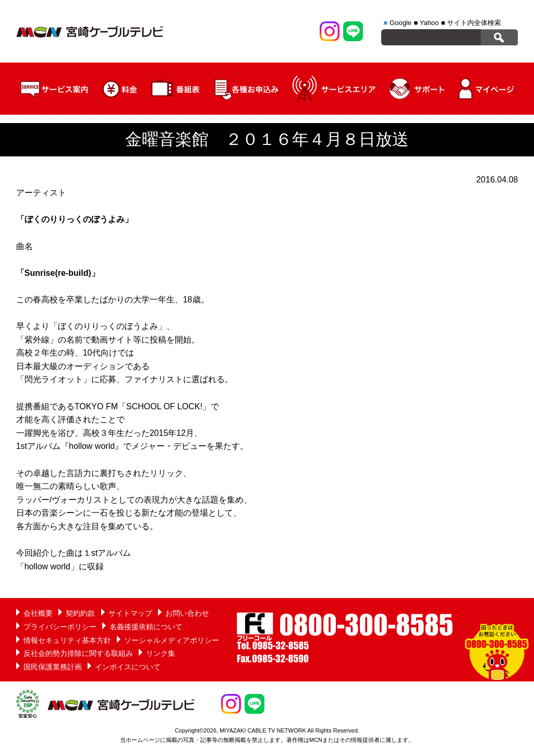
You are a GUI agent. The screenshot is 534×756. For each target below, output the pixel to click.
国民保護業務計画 (53, 667)
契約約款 (80, 613)
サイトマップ (130, 613)
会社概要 (38, 613)
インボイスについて (128, 667)
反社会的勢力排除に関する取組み (78, 653)
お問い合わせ (187, 613)
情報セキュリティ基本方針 (67, 640)
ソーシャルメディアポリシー (172, 640)
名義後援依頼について (146, 627)
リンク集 (161, 653)
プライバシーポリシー (60, 627)
